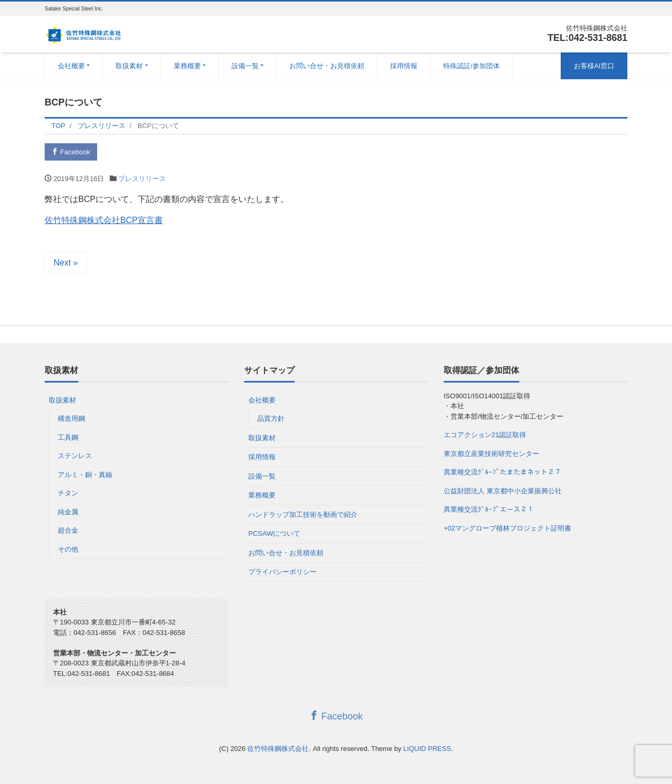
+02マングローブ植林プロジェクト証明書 (507, 528)
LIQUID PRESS (427, 749)
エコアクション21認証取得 (485, 435)
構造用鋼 (71, 419)
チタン (68, 493)
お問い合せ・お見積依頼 (327, 66)
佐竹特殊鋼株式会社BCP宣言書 (104, 220)
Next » (66, 263)
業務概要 (187, 66)
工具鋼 (68, 437)
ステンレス (75, 456)
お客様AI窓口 (594, 66)
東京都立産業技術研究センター (491, 454)
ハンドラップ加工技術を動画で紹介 (303, 515)
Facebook (71, 152)
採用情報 (404, 66)
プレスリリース (142, 179)
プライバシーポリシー (282, 572)
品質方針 (271, 419)
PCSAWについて (274, 533)
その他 (68, 549)
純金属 (68, 512)
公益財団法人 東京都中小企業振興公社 (503, 491)
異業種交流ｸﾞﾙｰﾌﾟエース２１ (489, 509)
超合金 (68, 530)
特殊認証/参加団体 (471, 66)
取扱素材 (129, 66)
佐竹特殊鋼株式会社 (278, 749)
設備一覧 (245, 66)
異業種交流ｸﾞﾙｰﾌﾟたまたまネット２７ (502, 472)
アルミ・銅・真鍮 (85, 475)
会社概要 (71, 66)
